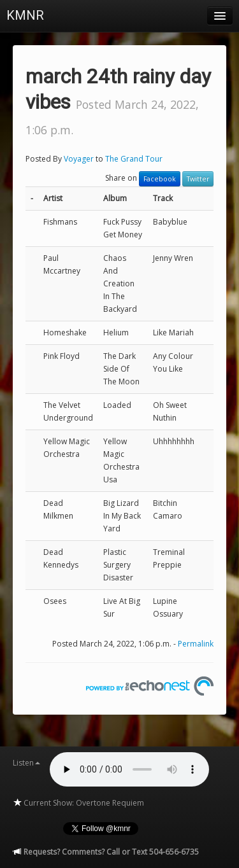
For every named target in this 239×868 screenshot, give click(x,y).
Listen (26, 763)
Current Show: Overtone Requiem (78, 803)
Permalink (196, 644)
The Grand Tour (134, 159)
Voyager (79, 159)
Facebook (160, 179)
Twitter (198, 179)
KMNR (25, 15)
